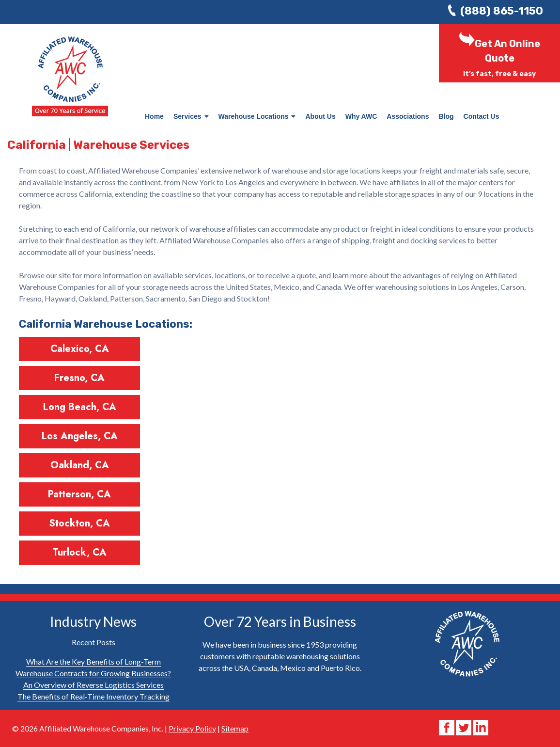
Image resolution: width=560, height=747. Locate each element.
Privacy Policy (192, 728)
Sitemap (235, 728)
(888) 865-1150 (502, 11)
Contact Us (482, 116)
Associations (408, 116)
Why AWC (361, 116)
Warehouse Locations (257, 116)
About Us (320, 116)
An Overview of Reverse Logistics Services (93, 685)
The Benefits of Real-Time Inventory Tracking (93, 696)
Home (154, 116)
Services (191, 116)
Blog (446, 116)
